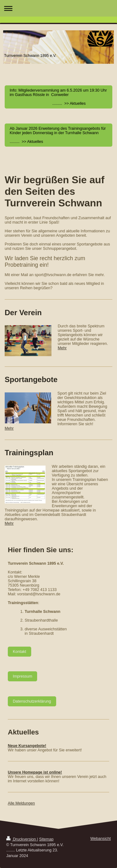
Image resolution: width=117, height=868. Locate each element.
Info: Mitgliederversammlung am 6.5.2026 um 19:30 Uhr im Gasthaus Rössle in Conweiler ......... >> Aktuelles (58, 97)
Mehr (62, 348)
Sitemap (46, 839)
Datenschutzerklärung (32, 701)
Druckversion (22, 839)
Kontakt (19, 652)
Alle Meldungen (21, 803)
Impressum (22, 676)
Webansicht (100, 839)
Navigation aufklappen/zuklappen (58, 8)
